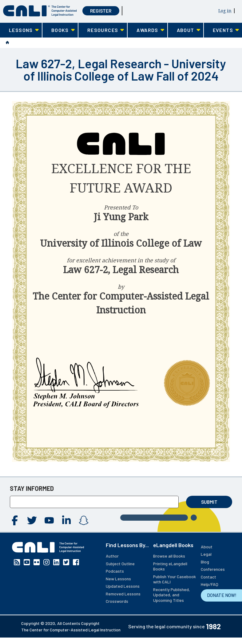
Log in (225, 11)
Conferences (213, 569)
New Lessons (118, 579)
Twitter (32, 520)
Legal (206, 554)
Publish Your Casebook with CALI (175, 579)
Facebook (15, 520)
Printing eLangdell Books (170, 566)
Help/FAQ (210, 584)
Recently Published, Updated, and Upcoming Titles (172, 595)
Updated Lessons (123, 586)
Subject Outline (120, 564)
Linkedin (66, 520)
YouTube (49, 520)
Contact (208, 577)
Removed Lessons (123, 594)
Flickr (37, 562)
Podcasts (115, 571)
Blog (205, 562)
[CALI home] (40, 11)
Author (112, 556)
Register (101, 11)
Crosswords (117, 601)
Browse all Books (169, 556)
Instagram (84, 520)
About (207, 547)
